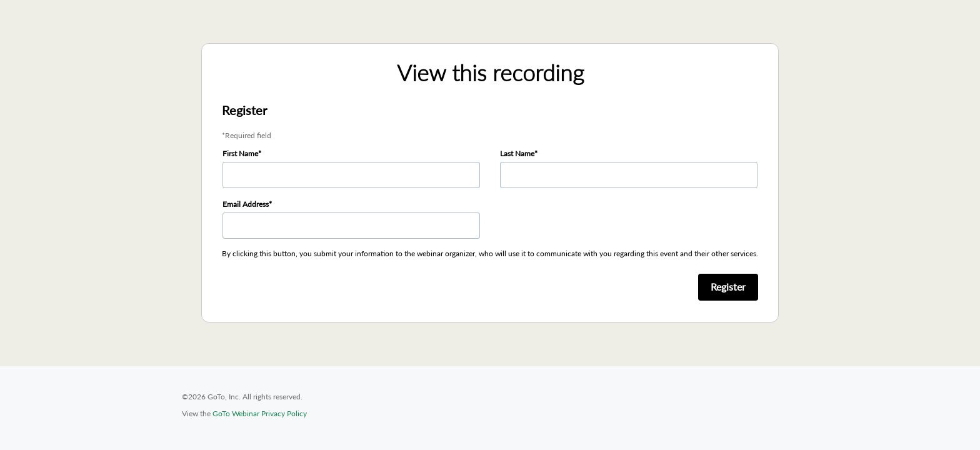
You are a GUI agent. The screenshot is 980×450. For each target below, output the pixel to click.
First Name (240, 153)
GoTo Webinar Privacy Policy (260, 413)
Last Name (517, 153)
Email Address (246, 204)
